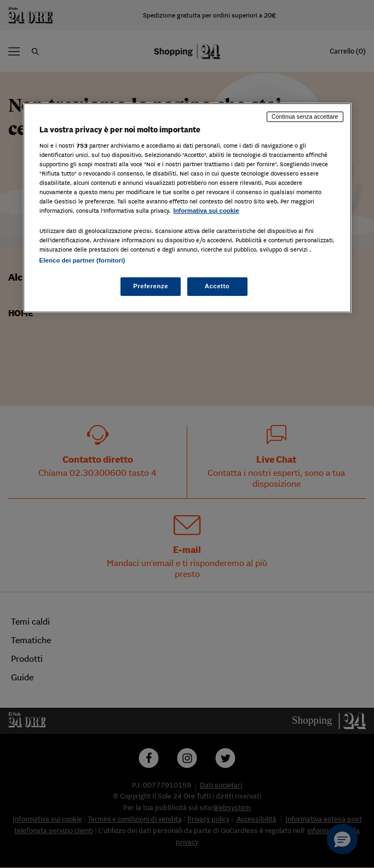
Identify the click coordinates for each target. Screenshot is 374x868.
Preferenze (151, 286)
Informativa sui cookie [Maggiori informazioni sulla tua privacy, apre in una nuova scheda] (206, 211)
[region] (187, 208)
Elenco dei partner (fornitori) (82, 260)
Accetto (217, 286)
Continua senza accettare (305, 116)
